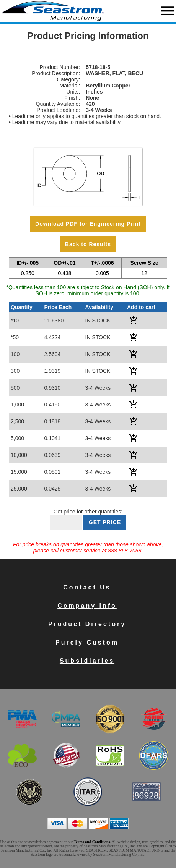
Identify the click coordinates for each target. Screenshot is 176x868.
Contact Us (87, 587)
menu (167, 11)
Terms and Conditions (92, 842)
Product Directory (87, 624)
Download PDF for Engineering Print (88, 224)
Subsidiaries (87, 661)
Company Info (87, 606)
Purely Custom (87, 642)
